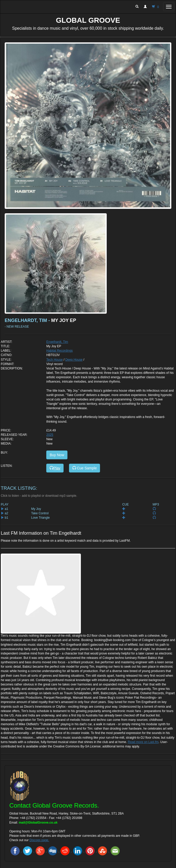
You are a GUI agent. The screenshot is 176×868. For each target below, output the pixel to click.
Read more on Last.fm (143, 742)
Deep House (74, 360)
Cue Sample (85, 468)
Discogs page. (39, 840)
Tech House (54, 360)
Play (55, 468)
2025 (50, 435)
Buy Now (57, 455)
